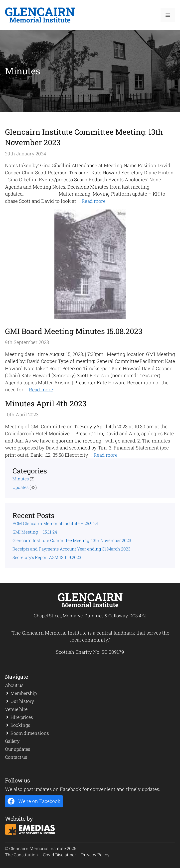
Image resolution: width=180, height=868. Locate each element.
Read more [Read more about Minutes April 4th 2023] (106, 455)
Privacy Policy (95, 855)
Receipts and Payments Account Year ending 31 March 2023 (71, 549)
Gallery (12, 741)
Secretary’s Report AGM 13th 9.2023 (47, 557)
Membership (24, 693)
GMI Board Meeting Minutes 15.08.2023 (74, 331)
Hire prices (22, 717)
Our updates (18, 749)
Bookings (20, 725)
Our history (22, 701)
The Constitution (21, 855)
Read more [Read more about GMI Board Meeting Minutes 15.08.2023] (41, 389)
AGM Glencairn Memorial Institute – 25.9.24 (55, 523)
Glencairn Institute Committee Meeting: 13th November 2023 (72, 540)
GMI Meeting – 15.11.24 (35, 532)
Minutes (21, 479)
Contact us (16, 757)
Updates (20, 487)
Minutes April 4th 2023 (46, 403)
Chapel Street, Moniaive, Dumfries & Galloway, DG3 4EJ (90, 616)
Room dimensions (30, 733)
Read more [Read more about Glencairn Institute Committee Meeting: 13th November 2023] (94, 201)
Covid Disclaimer (60, 855)
